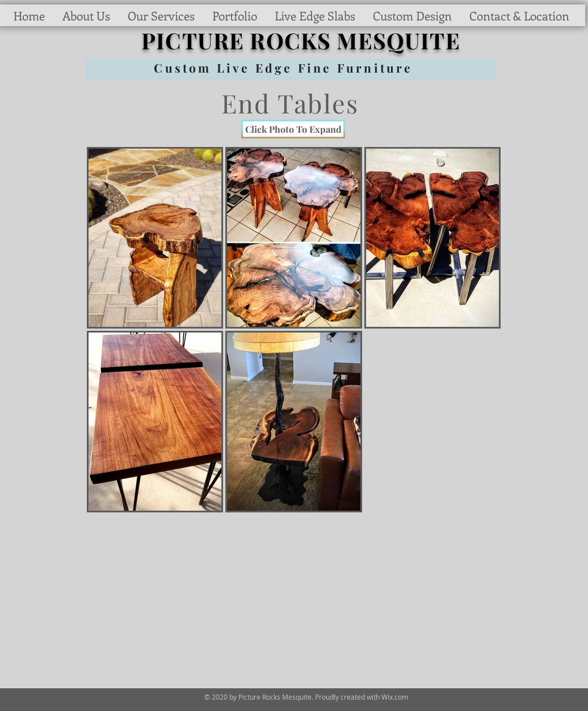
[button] (234, 15)
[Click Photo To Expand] (293, 129)
